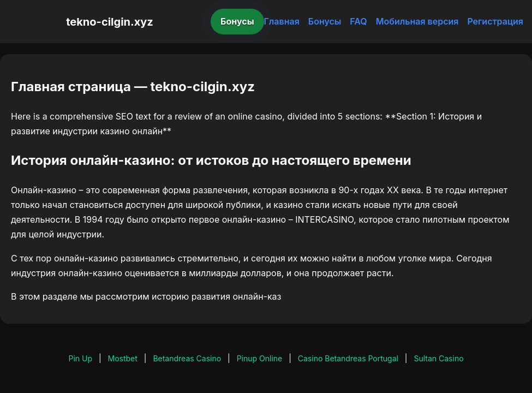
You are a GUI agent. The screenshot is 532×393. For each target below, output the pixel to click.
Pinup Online (260, 358)
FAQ (358, 21)
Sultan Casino (438, 358)
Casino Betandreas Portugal (348, 358)
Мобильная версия (417, 21)
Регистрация (495, 21)
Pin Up (80, 358)
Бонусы (237, 21)
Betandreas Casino (187, 358)
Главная (282, 21)
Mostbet (123, 358)
